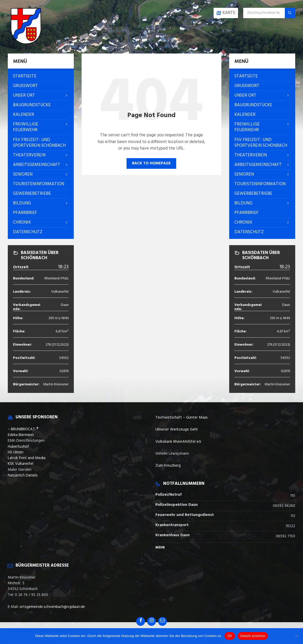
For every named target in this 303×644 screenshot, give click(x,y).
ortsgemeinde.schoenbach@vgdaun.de (52, 607)
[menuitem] (41, 76)
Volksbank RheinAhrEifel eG (178, 442)
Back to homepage (151, 163)
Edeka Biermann (21, 435)
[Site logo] (26, 43)
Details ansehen (253, 636)
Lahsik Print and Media (27, 458)
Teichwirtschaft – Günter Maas (182, 418)
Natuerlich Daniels (23, 475)
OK (230, 636)
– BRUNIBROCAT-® (23, 429)
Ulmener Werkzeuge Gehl (176, 430)
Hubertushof (18, 447)
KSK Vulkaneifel (21, 464)
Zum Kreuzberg (168, 466)
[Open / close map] (226, 13)
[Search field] (269, 13)
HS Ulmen (16, 452)
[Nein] (297, 636)
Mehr (160, 548)
